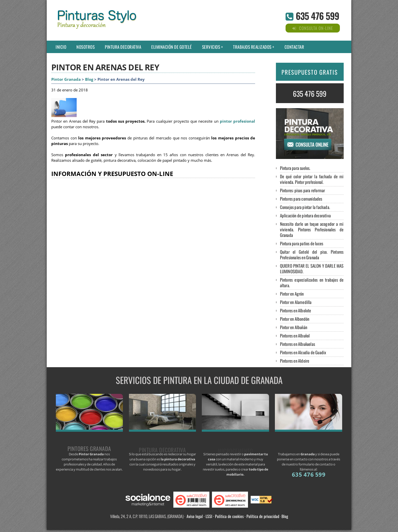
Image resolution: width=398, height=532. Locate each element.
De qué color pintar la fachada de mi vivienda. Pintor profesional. (312, 179)
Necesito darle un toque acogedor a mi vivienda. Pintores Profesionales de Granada (312, 229)
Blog (89, 79)
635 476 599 (317, 16)
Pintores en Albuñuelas (297, 344)
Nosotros (86, 47)
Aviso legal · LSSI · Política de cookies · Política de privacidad (233, 516)
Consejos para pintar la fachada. (305, 207)
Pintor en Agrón (292, 294)
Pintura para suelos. (295, 168)
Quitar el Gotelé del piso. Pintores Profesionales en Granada (312, 255)
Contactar (294, 47)
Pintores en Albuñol (295, 336)
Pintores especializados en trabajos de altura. (312, 283)
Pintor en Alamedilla (296, 302)
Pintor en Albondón (295, 319)
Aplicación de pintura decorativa (305, 215)
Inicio (61, 47)
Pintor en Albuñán (294, 327)
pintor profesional (237, 121)
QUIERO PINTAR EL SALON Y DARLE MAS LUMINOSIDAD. (312, 269)
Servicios (211, 47)
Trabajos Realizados (252, 47)
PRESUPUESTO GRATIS (310, 72)
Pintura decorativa (123, 47)
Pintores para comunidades (301, 199)
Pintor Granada (66, 79)
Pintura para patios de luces (302, 243)
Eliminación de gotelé (172, 47)
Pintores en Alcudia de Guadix (303, 352)
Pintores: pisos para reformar (303, 190)
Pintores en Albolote (296, 310)
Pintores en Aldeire (295, 361)
